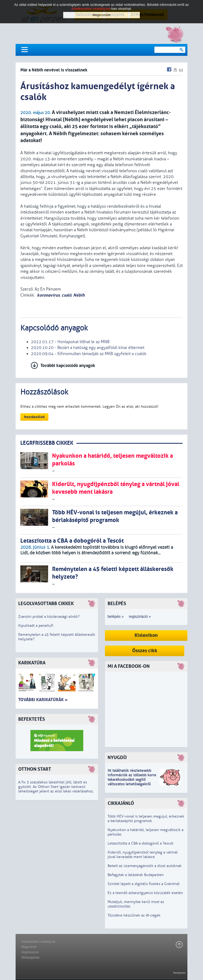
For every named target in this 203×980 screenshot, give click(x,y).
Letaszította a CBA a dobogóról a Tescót (140, 843)
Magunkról (29, 947)
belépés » (116, 616)
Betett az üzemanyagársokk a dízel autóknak (145, 866)
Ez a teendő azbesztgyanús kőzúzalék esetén (145, 893)
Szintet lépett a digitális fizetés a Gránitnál (144, 884)
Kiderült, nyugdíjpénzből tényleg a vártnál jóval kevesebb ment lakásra (143, 855)
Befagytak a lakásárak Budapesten (136, 875)
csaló (66, 295)
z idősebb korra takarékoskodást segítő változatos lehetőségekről (132, 780)
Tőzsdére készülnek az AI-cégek (134, 915)
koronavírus (48, 295)
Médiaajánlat (30, 958)
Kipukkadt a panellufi (36, 626)
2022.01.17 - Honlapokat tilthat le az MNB (70, 342)
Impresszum (30, 952)
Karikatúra (32, 663)
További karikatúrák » (43, 700)
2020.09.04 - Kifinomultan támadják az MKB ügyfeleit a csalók (89, 354)
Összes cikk (145, 651)
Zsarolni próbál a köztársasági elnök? (49, 617)
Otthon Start (35, 769)
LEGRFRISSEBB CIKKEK (47, 443)
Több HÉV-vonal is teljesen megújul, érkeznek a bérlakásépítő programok (146, 819)
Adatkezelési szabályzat (38, 942)
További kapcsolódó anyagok (68, 366)
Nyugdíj (117, 758)
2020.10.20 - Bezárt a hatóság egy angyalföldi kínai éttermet (88, 348)
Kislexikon (146, 635)
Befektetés (32, 719)
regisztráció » (140, 616)
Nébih (79, 295)
